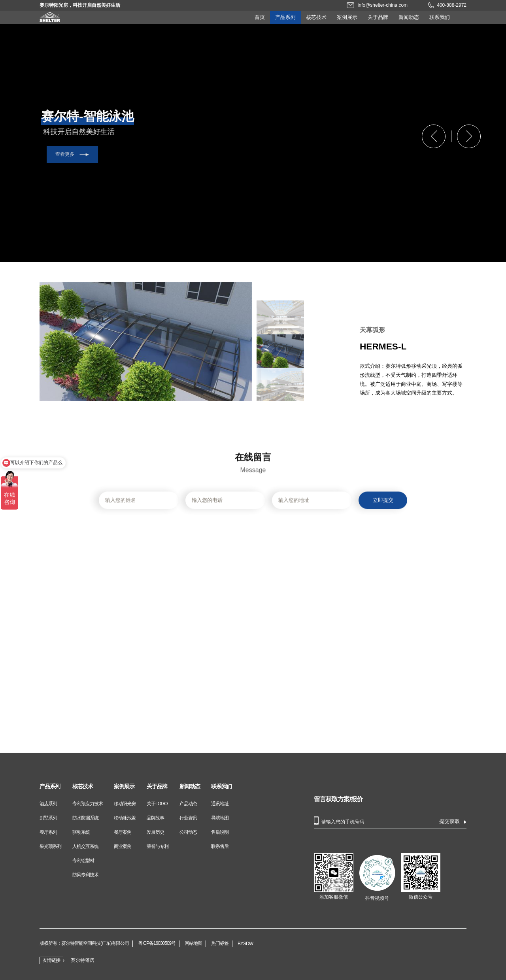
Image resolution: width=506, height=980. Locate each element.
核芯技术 (316, 17)
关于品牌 (378, 17)
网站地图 (193, 944)
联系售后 (220, 846)
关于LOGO (157, 804)
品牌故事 (155, 818)
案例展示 (347, 17)
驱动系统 (81, 832)
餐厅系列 (48, 832)
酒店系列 (48, 804)
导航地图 (220, 818)
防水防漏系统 (85, 818)
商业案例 (123, 846)
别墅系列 (48, 818)
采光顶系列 (50, 846)
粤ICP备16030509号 (157, 944)
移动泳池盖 (125, 818)
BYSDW (245, 944)
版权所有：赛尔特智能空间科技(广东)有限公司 (84, 944)
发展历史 (155, 832)
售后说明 (220, 832)
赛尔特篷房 (83, 960)
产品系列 (285, 17)
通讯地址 (220, 804)
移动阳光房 (125, 804)
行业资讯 (188, 818)
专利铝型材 (83, 861)
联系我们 (440, 17)
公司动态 (188, 832)
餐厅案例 (123, 832)
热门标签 (220, 944)
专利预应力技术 (88, 804)
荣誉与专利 (158, 846)
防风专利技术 (85, 875)
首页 (260, 17)
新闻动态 (409, 17)
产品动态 (188, 804)
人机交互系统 (85, 846)
